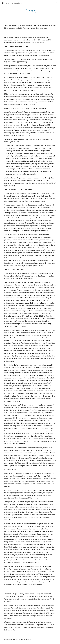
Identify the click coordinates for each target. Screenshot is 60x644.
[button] (3, 3)
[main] (30, 11)
